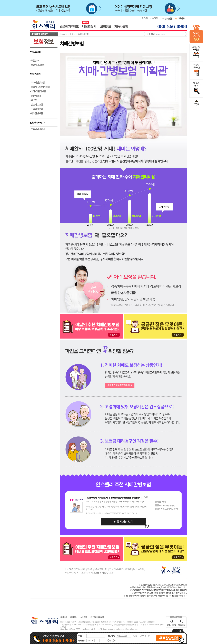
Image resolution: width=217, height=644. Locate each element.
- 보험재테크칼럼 (37, 65)
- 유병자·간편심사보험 (40, 87)
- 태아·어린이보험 (38, 91)
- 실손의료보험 (36, 104)
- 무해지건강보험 (37, 82)
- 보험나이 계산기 (37, 129)
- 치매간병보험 (36, 113)
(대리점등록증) (119, 624)
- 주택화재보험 (36, 109)
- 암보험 (33, 100)
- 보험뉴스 (34, 60)
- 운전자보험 (35, 96)
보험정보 (72, 34)
